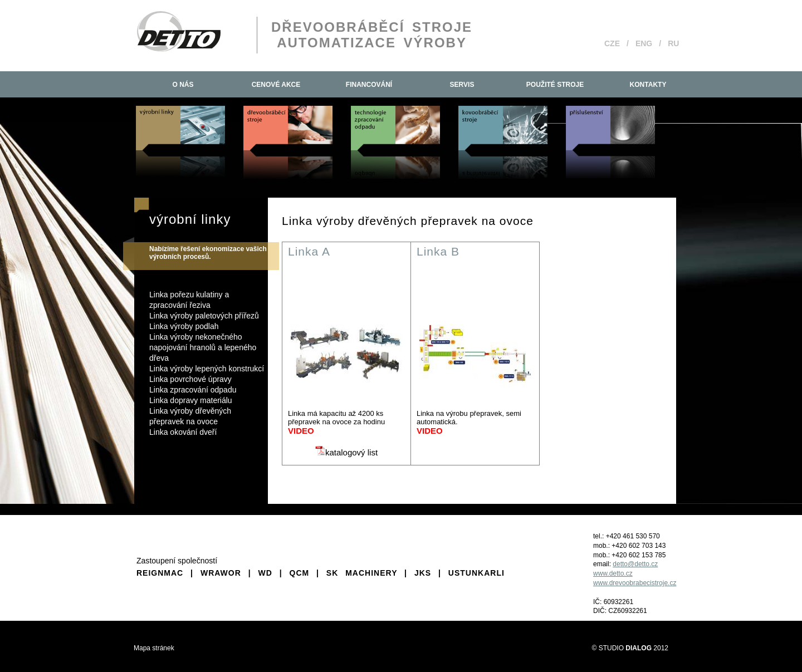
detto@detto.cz (635, 564)
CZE (612, 43)
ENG (644, 43)
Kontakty (648, 85)
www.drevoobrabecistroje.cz (635, 583)
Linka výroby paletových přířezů (204, 316)
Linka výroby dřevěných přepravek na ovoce (190, 416)
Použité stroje (555, 85)
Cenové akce (276, 85)
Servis (462, 85)
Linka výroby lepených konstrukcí (207, 369)
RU (673, 43)
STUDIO (625, 648)
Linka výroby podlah (184, 326)
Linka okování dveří (183, 432)
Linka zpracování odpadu (193, 390)
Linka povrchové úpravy (190, 379)
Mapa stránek (154, 648)
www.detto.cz (613, 573)
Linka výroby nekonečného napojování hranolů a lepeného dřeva (203, 347)
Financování (369, 85)
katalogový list (346, 452)
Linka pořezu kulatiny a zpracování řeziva (189, 300)
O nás (183, 85)
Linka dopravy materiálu (191, 400)
